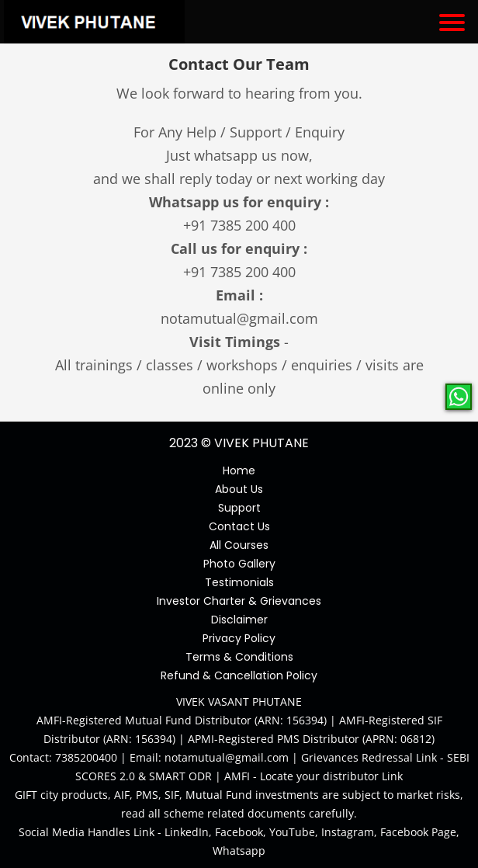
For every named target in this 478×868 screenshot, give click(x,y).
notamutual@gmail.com (239, 318)
